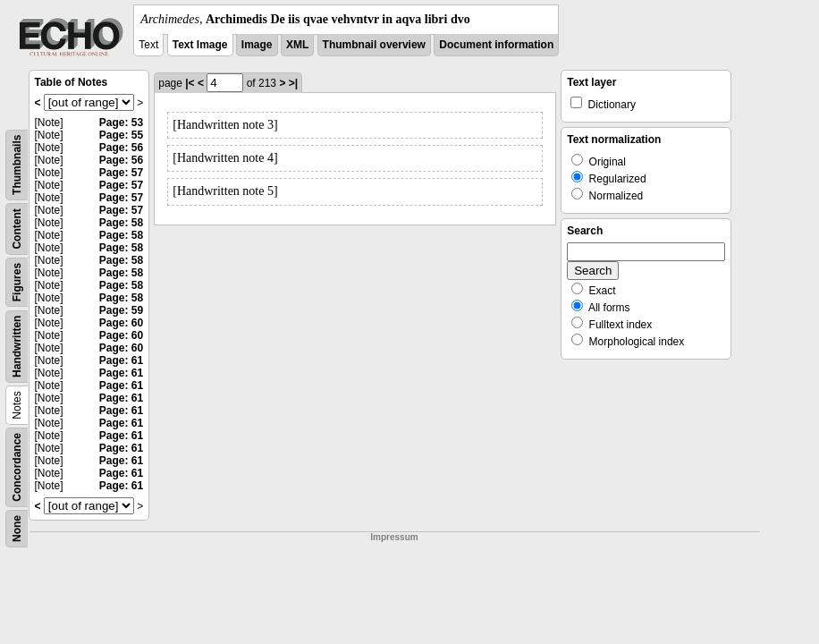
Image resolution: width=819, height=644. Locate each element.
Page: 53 (121, 123)
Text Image (200, 45)
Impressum (394, 537)
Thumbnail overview (374, 45)
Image (257, 45)
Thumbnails (17, 165)
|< (190, 83)
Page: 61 (121, 360)
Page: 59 (121, 310)
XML (297, 45)
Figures (17, 282)
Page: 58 (121, 223)
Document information (496, 45)
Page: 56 (121, 148)
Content (17, 229)
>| (293, 83)
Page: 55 (121, 135)
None (17, 529)
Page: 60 (121, 323)
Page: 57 (121, 173)
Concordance (17, 467)
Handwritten (17, 347)
